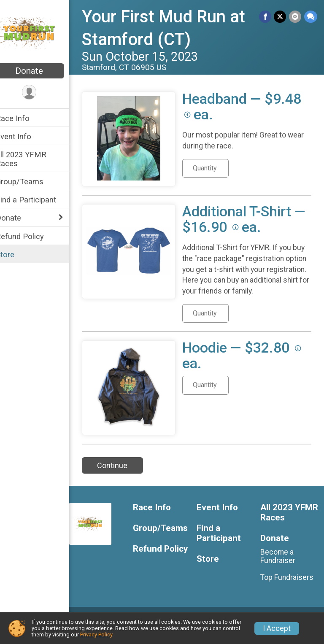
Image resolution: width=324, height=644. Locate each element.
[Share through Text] (311, 17)
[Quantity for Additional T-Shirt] (216, 324)
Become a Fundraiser (281, 567)
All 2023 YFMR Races (32, 159)
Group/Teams (31, 182)
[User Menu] (40, 93)
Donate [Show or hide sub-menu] (19, 218)
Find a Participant (37, 200)
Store (16, 255)
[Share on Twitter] (281, 17)
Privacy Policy (96, 635)
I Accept (277, 628)
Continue (123, 476)
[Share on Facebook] (266, 17)
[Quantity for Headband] (216, 168)
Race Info (24, 118)
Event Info (24, 136)
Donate (40, 71)
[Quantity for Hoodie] (216, 396)
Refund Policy (31, 236)
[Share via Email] (296, 17)
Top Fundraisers (290, 588)
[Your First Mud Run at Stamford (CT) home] (40, 32)
